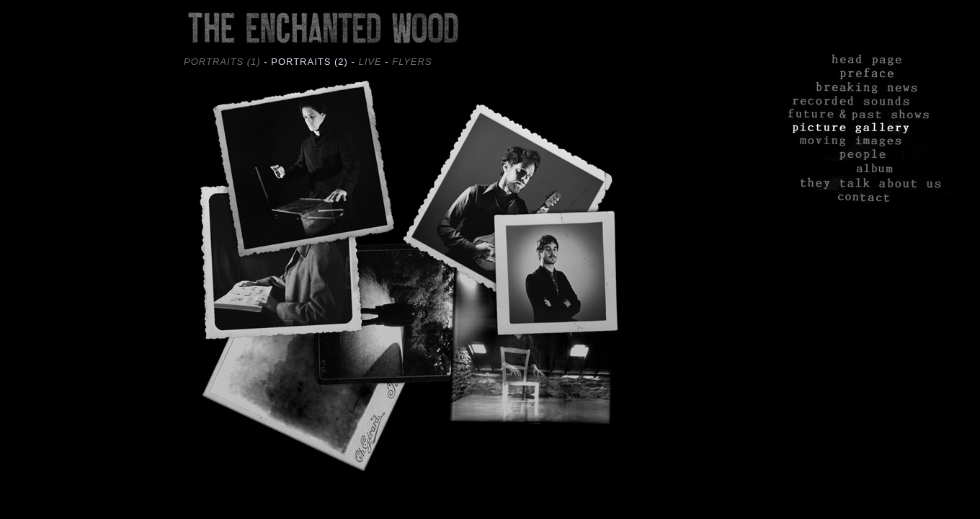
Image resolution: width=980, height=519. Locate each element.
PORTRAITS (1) (222, 62)
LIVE (370, 62)
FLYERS (412, 62)
